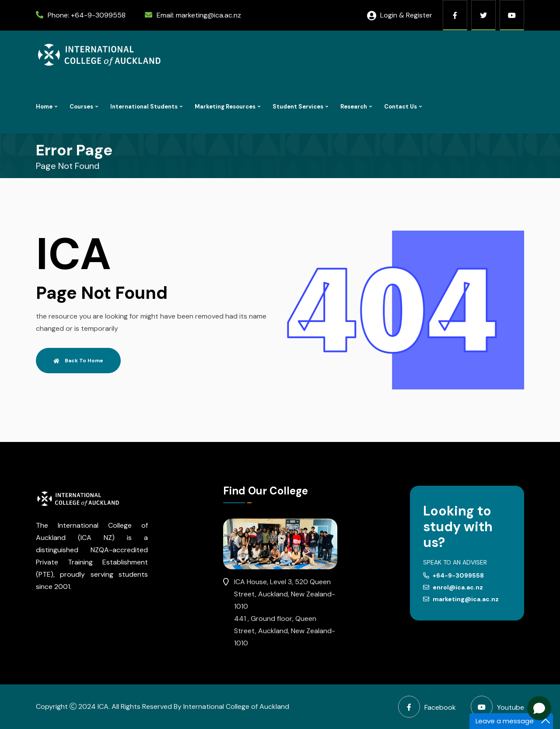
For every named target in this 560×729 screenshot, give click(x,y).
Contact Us (401, 107)
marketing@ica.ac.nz (208, 15)
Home (44, 107)
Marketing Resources (225, 107)
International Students (144, 107)
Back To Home (78, 361)
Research (354, 107)
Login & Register (400, 15)
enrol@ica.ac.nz (453, 587)
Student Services (298, 107)
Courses (81, 107)
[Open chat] (539, 708)
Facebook (427, 707)
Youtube (497, 707)
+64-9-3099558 (98, 15)
